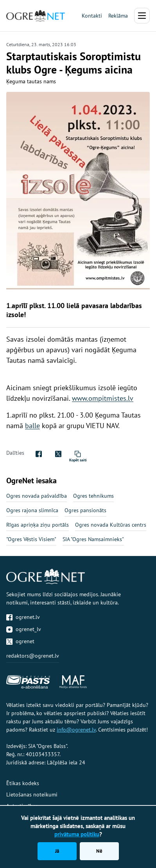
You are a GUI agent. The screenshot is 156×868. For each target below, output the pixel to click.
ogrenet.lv (23, 617)
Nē (99, 851)
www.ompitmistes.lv (103, 398)
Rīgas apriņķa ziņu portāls (38, 525)
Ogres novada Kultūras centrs (111, 525)
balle (32, 426)
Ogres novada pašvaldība (37, 496)
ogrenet (20, 641)
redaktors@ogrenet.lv (33, 656)
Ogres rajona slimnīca (32, 510)
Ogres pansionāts (85, 510)
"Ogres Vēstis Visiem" (31, 539)
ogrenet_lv (24, 629)
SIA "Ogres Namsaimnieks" (93, 539)
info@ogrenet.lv (76, 730)
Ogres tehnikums (93, 496)
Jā (57, 851)
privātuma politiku (77, 834)
